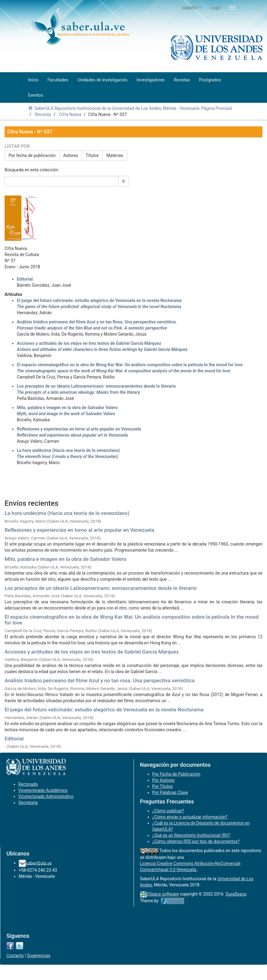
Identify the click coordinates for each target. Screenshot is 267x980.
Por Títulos (163, 786)
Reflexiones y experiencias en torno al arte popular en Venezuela (79, 530)
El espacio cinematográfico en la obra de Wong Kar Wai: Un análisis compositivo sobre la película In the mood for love (132, 620)
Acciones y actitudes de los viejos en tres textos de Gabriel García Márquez (92, 652)
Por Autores (163, 780)
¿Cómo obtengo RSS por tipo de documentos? (196, 841)
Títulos (92, 155)
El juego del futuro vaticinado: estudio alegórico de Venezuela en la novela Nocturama (104, 710)
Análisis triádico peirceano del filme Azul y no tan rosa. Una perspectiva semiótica (100, 680)
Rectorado (28, 784)
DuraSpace (236, 894)
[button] (192, 8)
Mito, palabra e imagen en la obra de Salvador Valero (65, 559)
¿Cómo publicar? (168, 811)
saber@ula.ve (39, 863)
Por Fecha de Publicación (176, 774)
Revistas (43, 114)
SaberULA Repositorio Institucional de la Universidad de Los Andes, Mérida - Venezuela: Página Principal (133, 108)
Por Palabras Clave (170, 792)
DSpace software (163, 894)
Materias (115, 155)
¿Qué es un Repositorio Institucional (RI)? (191, 835)
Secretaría (28, 803)
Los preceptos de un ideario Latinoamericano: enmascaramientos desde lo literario (101, 588)
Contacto (15, 956)
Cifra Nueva (70, 114)
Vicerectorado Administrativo (46, 796)
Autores (71, 155)
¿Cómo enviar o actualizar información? (190, 817)
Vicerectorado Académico (43, 790)
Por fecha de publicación (32, 155)
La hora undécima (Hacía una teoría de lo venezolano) (67, 513)
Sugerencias (39, 956)
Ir (124, 181)
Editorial (14, 739)
